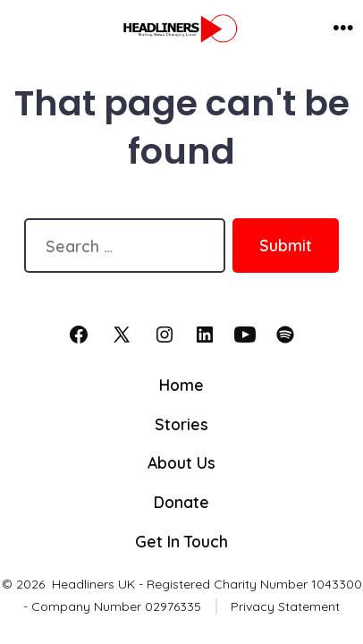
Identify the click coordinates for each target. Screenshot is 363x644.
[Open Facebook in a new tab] (79, 335)
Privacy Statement (285, 606)
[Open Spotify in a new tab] (285, 335)
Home (181, 385)
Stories (181, 424)
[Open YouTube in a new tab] (245, 335)
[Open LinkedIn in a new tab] (205, 335)
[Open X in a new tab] (122, 335)
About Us (181, 462)
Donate (181, 502)
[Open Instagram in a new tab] (165, 335)
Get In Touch (181, 541)
